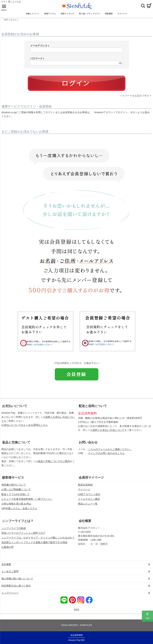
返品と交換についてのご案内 (54, 463)
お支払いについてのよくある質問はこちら (25, 427)
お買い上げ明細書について (16, 492)
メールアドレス (40, 48)
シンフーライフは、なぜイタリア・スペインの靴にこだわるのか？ (38, 540)
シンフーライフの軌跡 (14, 530)
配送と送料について (93, 408)
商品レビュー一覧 (88, 506)
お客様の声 (8, 549)
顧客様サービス (13, 480)
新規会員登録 (85, 487)
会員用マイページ (91, 480)
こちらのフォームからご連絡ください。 (110, 451)
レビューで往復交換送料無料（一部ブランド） (27, 501)
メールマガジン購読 (89, 501)
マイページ (84, 492)
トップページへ (10, 595)
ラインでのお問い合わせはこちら (106, 455)
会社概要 (85, 523)
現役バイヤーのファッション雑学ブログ (23, 535)
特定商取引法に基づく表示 (16, 588)
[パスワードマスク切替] (120, 65)
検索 (143, 7)
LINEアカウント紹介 (89, 496)
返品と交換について (16, 444)
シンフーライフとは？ (18, 523)
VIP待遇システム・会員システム (19, 510)
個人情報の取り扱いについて (17, 581)
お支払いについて (15, 408)
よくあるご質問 (10, 574)
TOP (6, 22)
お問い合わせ (88, 444)
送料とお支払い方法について (109, 432)
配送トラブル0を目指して (16, 496)
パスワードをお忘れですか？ (136, 98)
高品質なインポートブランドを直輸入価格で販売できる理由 (34, 544)
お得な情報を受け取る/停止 (16, 506)
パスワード (38, 61)
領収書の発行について (14, 487)
